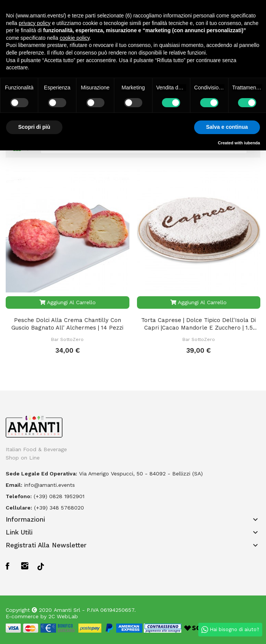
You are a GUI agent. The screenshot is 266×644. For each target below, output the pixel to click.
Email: (14, 485)
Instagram (25, 566)
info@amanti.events (50, 485)
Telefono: (19, 496)
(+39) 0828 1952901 (59, 496)
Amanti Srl (67, 610)
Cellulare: (19, 508)
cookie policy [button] (75, 38)
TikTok (41, 566)
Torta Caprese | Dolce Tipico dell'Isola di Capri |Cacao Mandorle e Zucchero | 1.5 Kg (198, 324)
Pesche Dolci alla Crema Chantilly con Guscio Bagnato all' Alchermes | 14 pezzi (67, 324)
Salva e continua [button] (227, 127)
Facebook (10, 566)
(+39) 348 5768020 (59, 508)
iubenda (252, 143)
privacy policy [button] (34, 23)
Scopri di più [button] (34, 127)
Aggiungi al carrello (68, 302)
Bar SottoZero (67, 339)
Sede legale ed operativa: (41, 474)
